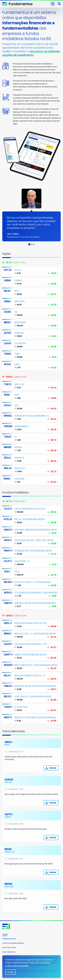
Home (5, 934)
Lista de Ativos (9, 947)
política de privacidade (17, 966)
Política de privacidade (13, 943)
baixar (39, 768)
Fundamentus (5, 4)
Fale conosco (9, 952)
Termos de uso (9, 939)
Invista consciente (21, 4)
